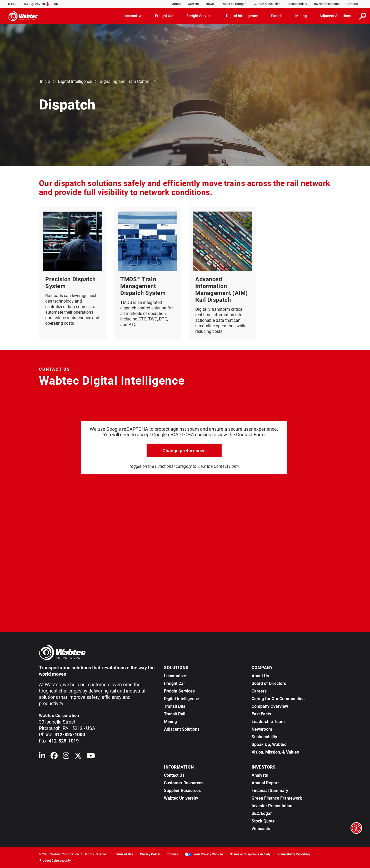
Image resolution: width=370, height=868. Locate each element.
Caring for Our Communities (278, 699)
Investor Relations (327, 4)
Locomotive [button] (132, 16)
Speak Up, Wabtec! (269, 744)
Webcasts (261, 829)
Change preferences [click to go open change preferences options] (184, 451)
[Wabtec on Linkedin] (42, 757)
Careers (193, 4)
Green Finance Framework (277, 798)
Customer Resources (184, 783)
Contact (352, 4)
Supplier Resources (182, 791)
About (176, 4)
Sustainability (297, 4)
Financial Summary (270, 791)
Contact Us (174, 775)
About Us (260, 676)
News (210, 4)
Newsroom (262, 729)
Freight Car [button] (164, 16)
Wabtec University (181, 798)
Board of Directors (269, 683)
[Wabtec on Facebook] (54, 757)
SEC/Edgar (262, 813)
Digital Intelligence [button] (242, 16)
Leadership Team (268, 722)
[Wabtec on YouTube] (91, 757)
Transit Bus (175, 706)
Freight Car (174, 683)
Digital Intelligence (75, 82)
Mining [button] (301, 16)
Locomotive (175, 676)
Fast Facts (261, 714)
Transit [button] (277, 16)
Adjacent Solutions (182, 729)
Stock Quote (263, 821)
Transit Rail (175, 714)
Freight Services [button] (200, 16)
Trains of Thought (234, 4)
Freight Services (179, 691)
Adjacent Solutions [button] (335, 16)
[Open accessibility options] (356, 828)
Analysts (260, 775)
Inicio (45, 82)
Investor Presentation (272, 806)
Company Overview (270, 706)
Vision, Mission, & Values (275, 752)
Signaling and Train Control (125, 82)
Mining (170, 722)
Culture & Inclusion (267, 4)
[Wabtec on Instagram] (66, 757)
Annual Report (265, 783)
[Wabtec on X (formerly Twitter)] (78, 757)
